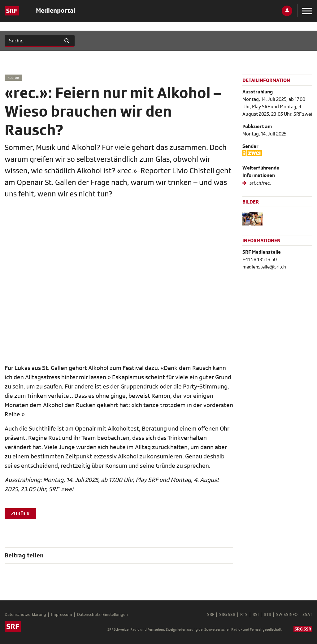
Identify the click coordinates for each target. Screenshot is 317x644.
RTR (267, 615)
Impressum (62, 615)
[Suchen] (32, 41)
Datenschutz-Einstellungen (102, 615)
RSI (256, 615)
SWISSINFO (287, 615)
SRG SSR (227, 615)
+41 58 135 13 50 (260, 260)
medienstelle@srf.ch (264, 267)
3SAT (307, 615)
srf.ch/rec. (260, 183)
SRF (211, 615)
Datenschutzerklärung (25, 615)
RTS (244, 615)
